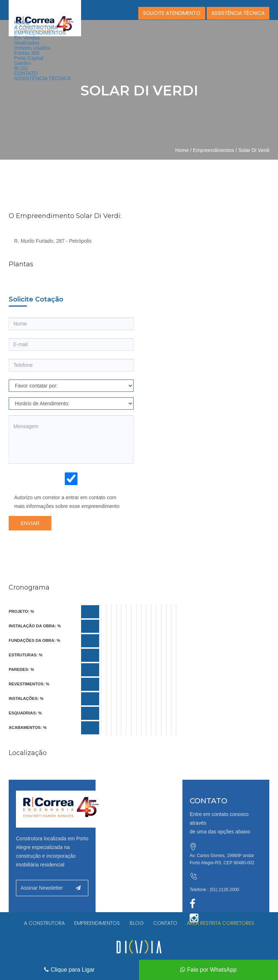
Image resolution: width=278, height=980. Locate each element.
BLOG (21, 68)
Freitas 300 (27, 53)
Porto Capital (29, 58)
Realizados (27, 43)
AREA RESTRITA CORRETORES (222, 923)
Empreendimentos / (215, 150)
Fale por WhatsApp (208, 970)
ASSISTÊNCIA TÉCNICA (43, 78)
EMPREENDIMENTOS (40, 33)
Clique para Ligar (69, 970)
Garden (23, 63)
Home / (183, 150)
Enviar (30, 523)
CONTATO (26, 73)
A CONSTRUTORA (36, 28)
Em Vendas (27, 38)
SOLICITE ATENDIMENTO (172, 13)
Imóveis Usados (32, 48)
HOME (22, 22)
